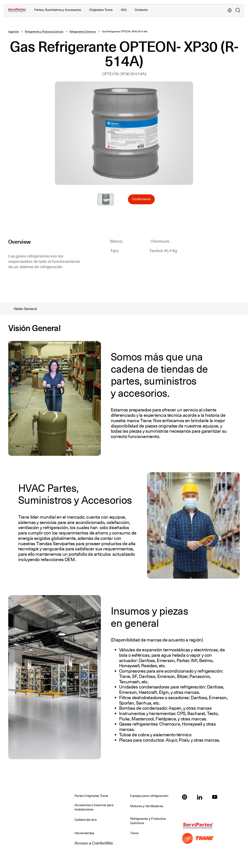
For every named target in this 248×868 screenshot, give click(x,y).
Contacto (141, 10)
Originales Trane (101, 10)
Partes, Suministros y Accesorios (58, 10)
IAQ (124, 10)
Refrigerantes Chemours (83, 32)
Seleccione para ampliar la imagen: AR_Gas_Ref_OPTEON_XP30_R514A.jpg (106, 199)
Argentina (14, 32)
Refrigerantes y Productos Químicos (44, 32)
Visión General (25, 309)
